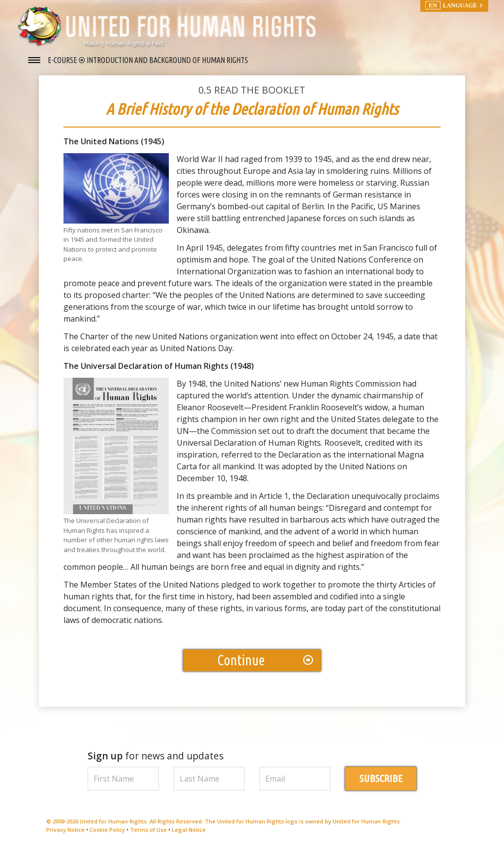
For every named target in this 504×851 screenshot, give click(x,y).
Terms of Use (148, 831)
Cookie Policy (107, 831)
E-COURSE (63, 60)
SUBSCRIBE (381, 780)
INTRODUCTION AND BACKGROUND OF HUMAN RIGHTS (167, 60)
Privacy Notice (65, 831)
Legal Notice (189, 831)
